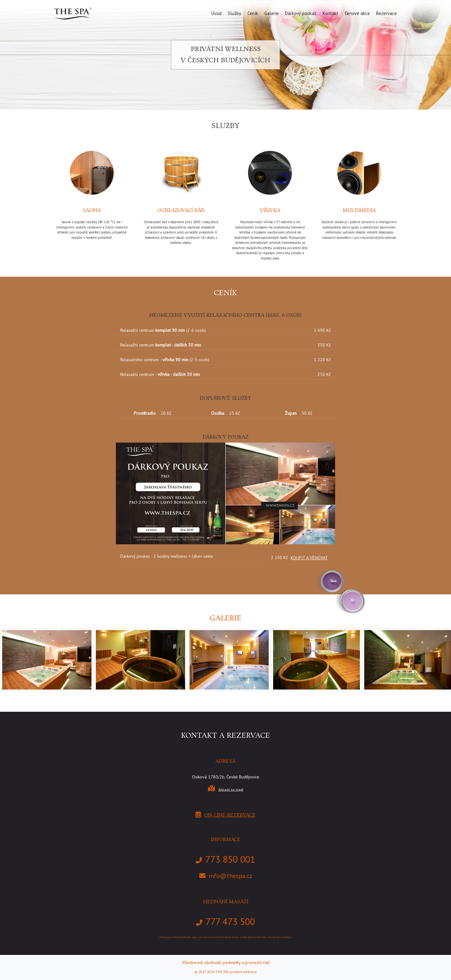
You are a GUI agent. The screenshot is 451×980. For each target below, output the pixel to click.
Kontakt (331, 13)
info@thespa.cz (230, 876)
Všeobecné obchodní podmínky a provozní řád (226, 962)
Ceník (253, 13)
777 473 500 (230, 921)
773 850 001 (230, 859)
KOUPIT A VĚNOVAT (309, 558)
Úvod (216, 13)
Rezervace (386, 13)
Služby (234, 13)
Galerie (272, 13)
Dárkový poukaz (301, 13)
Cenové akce (357, 13)
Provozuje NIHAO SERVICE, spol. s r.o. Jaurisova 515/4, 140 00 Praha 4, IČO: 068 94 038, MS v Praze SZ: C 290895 (226, 937)
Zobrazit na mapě (231, 790)
